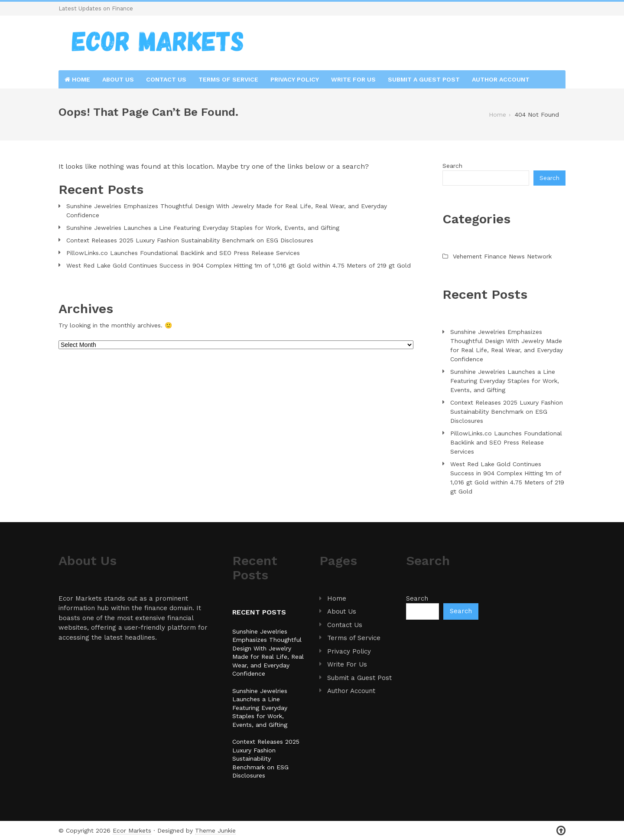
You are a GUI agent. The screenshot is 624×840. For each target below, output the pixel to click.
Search (452, 166)
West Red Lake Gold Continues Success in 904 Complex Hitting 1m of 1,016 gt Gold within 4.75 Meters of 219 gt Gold (239, 265)
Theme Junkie (215, 830)
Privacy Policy (295, 79)
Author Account (501, 79)
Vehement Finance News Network (502, 256)
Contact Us (166, 79)
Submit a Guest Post (424, 79)
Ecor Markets (132, 830)
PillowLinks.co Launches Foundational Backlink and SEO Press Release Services (183, 253)
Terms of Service (228, 79)
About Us (118, 79)
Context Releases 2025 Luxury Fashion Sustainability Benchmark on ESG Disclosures (190, 240)
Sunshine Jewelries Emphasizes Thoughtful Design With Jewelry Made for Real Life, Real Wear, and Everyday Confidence (227, 211)
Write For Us (353, 79)
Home (77, 79)
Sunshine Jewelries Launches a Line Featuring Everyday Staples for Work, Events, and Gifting (203, 228)
